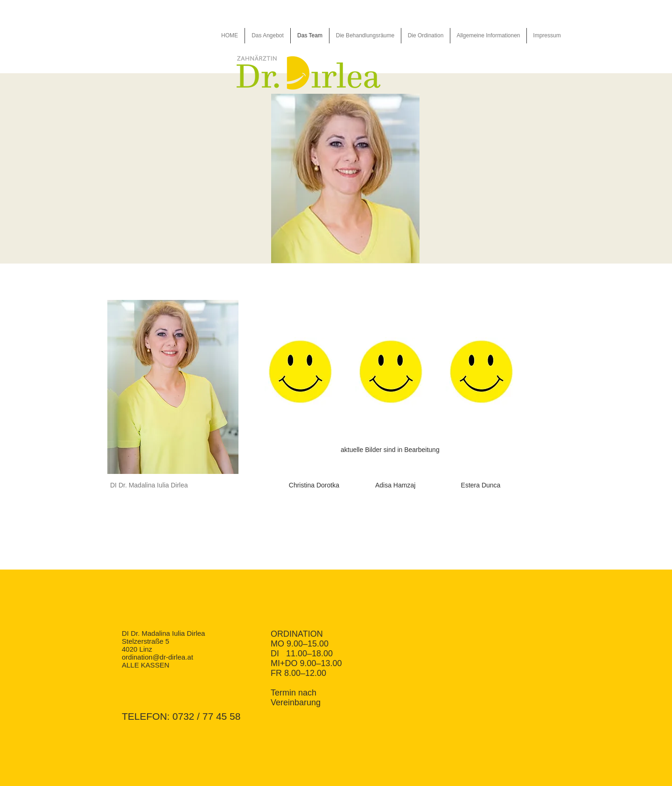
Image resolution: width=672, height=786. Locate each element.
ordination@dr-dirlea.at (157, 657)
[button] (174, 387)
